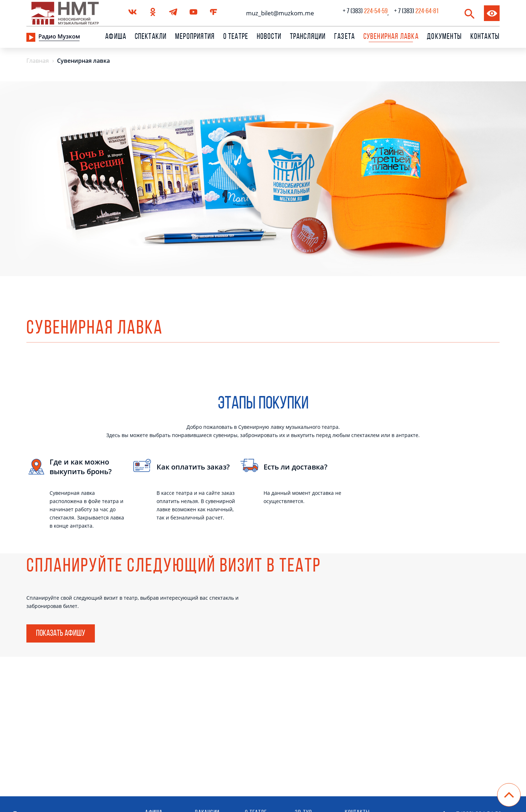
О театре (236, 37)
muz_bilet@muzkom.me (278, 13)
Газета (344, 37)
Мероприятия (195, 37)
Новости (269, 37)
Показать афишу (61, 634)
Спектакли (151, 37)
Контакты (485, 37)
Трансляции (308, 37)
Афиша (116, 37)
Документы (444, 37)
